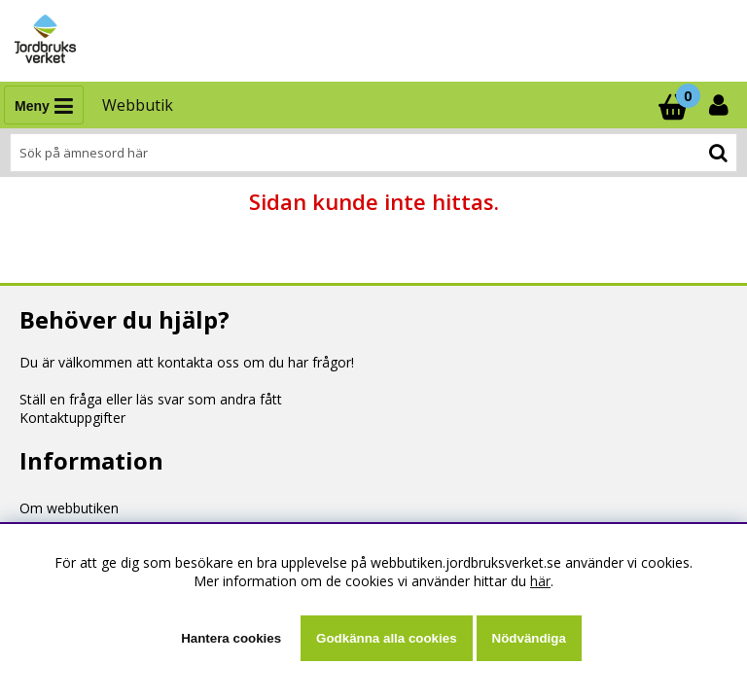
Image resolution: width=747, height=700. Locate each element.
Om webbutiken (69, 508)
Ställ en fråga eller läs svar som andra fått (151, 399)
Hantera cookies (231, 638)
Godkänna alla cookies (386, 638)
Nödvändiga (529, 638)
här (540, 581)
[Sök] (373, 153)
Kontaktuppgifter (72, 418)
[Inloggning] (721, 105)
